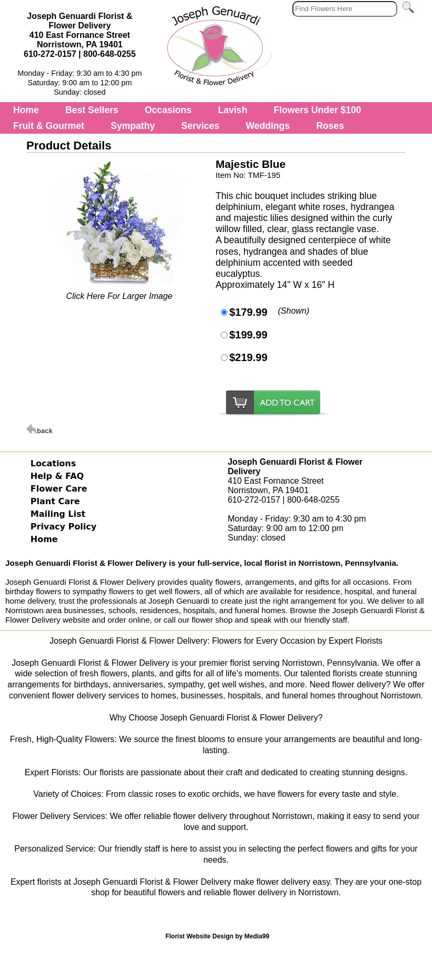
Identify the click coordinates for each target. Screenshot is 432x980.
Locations (53, 463)
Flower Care (59, 489)
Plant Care (55, 501)
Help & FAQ (57, 476)
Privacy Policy (63, 527)
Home (26, 110)
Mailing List (58, 514)
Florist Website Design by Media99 (217, 936)
